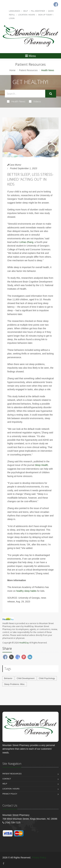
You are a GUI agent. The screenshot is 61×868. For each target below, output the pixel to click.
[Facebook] (3, 864)
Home (12, 70)
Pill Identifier (38, 11)
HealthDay (24, 643)
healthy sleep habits (26, 591)
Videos (35, 101)
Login (12, 18)
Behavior (8, 678)
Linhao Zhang (26, 242)
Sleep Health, (42, 465)
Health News (16, 101)
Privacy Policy (10, 794)
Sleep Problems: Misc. (15, 684)
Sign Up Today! (45, 15)
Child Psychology (47, 678)
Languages (14, 11)
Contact (7, 779)
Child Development (26, 678)
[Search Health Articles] (25, 94)
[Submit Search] (51, 94)
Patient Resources (28, 70)
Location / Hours (27, 15)
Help (25, 11)
